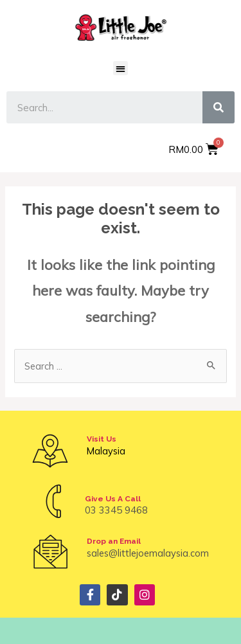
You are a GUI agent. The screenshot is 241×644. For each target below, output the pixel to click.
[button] (121, 68)
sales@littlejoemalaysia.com (148, 553)
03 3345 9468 (116, 510)
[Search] (219, 107)
